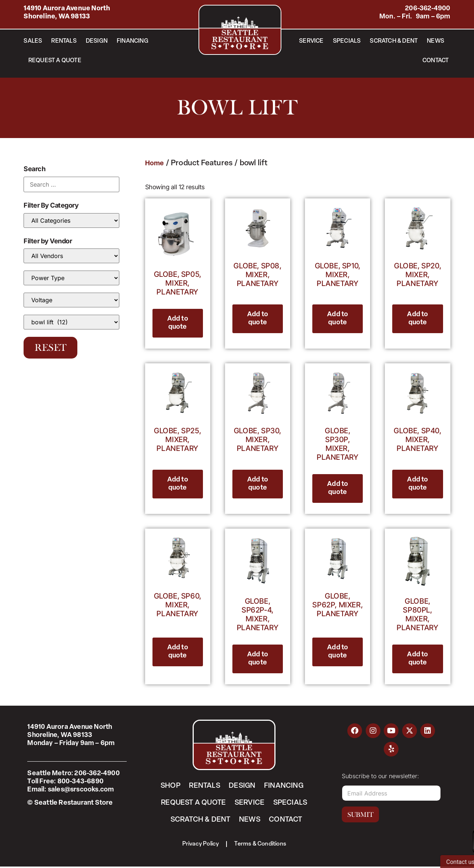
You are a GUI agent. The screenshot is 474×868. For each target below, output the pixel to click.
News (436, 41)
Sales (33, 41)
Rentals (64, 41)
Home (155, 164)
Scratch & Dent (394, 41)
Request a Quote (55, 61)
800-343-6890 (80, 782)
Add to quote (178, 323)
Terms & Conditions (261, 845)
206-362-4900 (428, 9)
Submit (360, 815)
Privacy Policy (200, 845)
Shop (170, 786)
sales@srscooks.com (81, 790)
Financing (133, 41)
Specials (347, 41)
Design (97, 41)
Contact (436, 61)
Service (311, 41)
